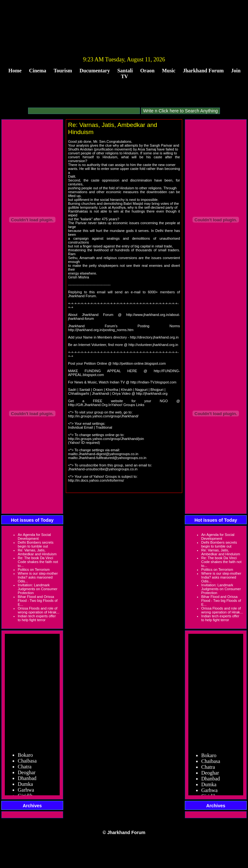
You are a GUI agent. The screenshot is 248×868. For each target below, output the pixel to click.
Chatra (25, 770)
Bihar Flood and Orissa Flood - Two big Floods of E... (38, 601)
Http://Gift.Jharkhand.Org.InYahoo (95, 405)
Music (169, 71)
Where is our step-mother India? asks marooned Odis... (38, 577)
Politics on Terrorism (34, 570)
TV (124, 76)
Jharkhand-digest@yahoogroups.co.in (108, 454)
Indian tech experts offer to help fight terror (37, 618)
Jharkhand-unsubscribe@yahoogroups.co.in (103, 469)
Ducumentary (94, 71)
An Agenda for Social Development (34, 537)
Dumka (25, 787)
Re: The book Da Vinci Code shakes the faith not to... (38, 562)
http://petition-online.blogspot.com (139, 363)
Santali (125, 71)
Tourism (63, 71)
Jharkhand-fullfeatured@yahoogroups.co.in (112, 458)
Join (236, 71)
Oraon (147, 71)
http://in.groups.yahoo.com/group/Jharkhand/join (106, 439)
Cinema (38, 71)
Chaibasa (27, 764)
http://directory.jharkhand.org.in (154, 337)
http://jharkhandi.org (152, 393)
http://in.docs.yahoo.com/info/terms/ (96, 480)
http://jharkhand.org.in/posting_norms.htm (101, 330)
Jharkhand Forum (203, 71)
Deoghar (27, 775)
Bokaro (25, 758)
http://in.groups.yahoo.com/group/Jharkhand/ (103, 416)
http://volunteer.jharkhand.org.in (153, 345)
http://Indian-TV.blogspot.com (153, 382)
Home (15, 71)
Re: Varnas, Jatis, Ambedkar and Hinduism (37, 552)
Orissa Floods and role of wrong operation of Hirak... (39, 610)
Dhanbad (27, 781)
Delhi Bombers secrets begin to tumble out (36, 544)
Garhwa (26, 793)
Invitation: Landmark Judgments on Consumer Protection (38, 589)
